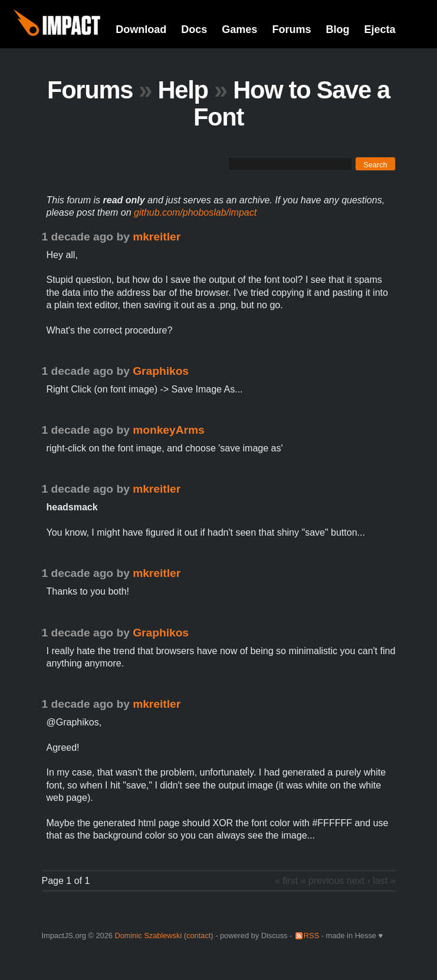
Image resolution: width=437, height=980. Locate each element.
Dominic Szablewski (148, 936)
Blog (337, 29)
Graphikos (161, 371)
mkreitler (157, 237)
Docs (194, 29)
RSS (311, 936)
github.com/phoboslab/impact (195, 212)
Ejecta (379, 29)
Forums (291, 29)
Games (239, 29)
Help (183, 90)
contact (198, 936)
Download (141, 29)
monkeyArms (169, 430)
